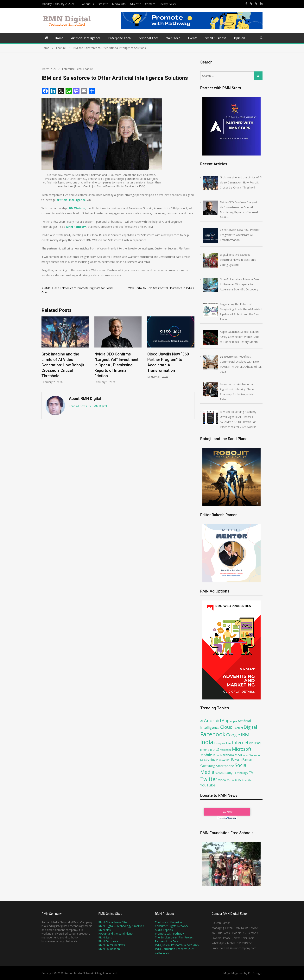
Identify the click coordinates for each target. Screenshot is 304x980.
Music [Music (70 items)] (216, 755)
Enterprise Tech (120, 38)
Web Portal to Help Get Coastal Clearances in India (160, 288)
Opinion (240, 38)
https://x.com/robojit (256, 3)
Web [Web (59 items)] (229, 780)
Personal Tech (149, 38)
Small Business (216, 38)
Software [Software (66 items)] (220, 773)
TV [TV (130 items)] (251, 772)
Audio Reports (164, 930)
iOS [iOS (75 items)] (251, 743)
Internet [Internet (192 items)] (240, 742)
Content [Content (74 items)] (238, 728)
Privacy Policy (167, 4)
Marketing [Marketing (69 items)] (226, 750)
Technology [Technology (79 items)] (241, 773)
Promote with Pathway (169, 934)
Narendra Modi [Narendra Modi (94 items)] (231, 755)
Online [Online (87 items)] (211, 759)
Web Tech (173, 38)
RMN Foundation (109, 949)
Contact (150, 4)
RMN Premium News (112, 945)
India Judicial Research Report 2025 (177, 945)
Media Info (119, 4)
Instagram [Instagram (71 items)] (220, 743)
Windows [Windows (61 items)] (242, 780)
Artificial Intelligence (86, 38)
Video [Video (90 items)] (222, 780)
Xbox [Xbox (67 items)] (251, 780)
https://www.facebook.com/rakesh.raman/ (246, 3)
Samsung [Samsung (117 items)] (208, 766)
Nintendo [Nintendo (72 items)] (254, 755)
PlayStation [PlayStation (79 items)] (223, 760)
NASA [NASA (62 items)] (245, 755)
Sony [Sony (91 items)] (229, 773)
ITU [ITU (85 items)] (212, 750)
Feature (88, 69)
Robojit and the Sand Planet (116, 934)
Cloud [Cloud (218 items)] (226, 727)
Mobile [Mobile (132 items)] (206, 755)
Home (59, 38)
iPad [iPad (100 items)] (257, 743)
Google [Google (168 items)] (233, 735)
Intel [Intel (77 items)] (229, 743)
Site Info (103, 4)
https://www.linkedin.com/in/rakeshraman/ (261, 3)
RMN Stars (105, 937)
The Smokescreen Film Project (174, 937)
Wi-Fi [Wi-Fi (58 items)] (234, 780)
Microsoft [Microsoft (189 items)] (242, 749)
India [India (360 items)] (207, 742)
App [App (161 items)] (226, 721)
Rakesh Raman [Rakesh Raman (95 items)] (242, 759)
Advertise (135, 4)
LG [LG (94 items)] (217, 750)
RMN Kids (104, 930)
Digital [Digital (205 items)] (250, 727)
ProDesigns (255, 973)
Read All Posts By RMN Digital (88, 406)
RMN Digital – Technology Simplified (121, 926)
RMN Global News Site (113, 922)
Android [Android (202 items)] (212, 720)
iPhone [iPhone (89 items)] (205, 750)
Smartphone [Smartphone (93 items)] (225, 766)
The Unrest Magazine (168, 922)
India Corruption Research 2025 (175, 949)
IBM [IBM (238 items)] (245, 734)
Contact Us (162, 953)
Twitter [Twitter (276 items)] (209, 779)
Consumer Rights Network (171, 926)
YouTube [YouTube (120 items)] (208, 785)
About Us (88, 4)
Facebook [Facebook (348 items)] (213, 734)
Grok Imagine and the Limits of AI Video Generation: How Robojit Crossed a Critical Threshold (63, 365)
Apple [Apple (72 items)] (234, 721)
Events (193, 38)
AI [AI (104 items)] (202, 721)
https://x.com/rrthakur (251, 3)
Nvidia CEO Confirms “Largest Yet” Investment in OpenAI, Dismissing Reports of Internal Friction (116, 365)
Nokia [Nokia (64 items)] (203, 760)
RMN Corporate (108, 941)
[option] (65, 350)
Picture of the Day (166, 941)
